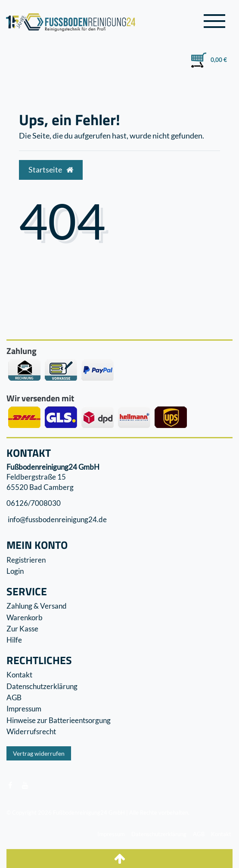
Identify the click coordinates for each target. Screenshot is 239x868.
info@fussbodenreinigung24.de (57, 519)
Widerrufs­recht (31, 731)
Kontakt (19, 675)
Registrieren (26, 560)
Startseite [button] (51, 170)
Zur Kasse (22, 629)
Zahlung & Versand (37, 606)
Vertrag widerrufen (39, 753)
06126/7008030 (34, 503)
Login (15, 571)
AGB (14, 697)
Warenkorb (25, 617)
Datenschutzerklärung (42, 686)
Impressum (24, 709)
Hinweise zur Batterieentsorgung (59, 720)
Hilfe (14, 640)
